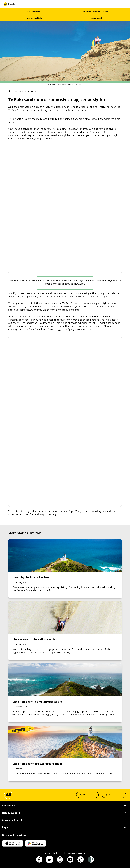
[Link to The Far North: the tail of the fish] (65, 631)
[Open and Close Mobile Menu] (125, 4)
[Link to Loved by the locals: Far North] (65, 569)
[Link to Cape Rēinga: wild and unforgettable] (65, 693)
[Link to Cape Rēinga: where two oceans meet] (65, 754)
